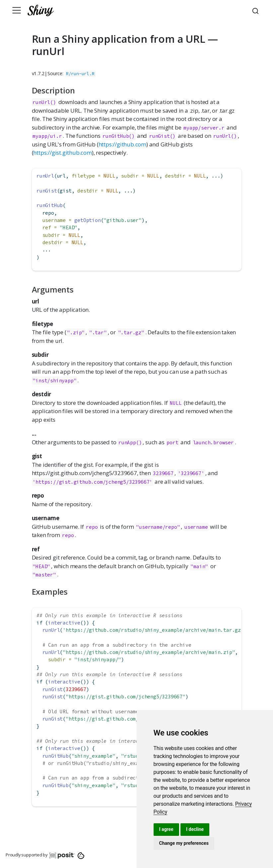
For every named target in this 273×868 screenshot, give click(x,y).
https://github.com (122, 144)
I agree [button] (166, 829)
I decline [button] (195, 829)
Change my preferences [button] (184, 843)
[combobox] (256, 10)
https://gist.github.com (62, 153)
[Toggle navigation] (17, 10)
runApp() (130, 442)
